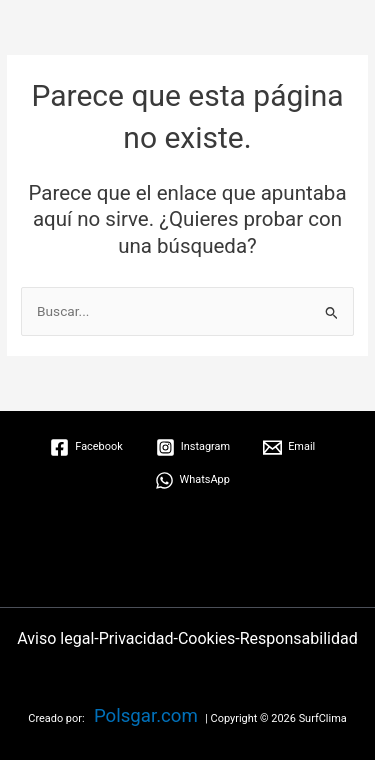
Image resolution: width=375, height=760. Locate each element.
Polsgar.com (146, 716)
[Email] (289, 447)
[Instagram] (193, 447)
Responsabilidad (299, 638)
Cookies (206, 638)
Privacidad (136, 638)
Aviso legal (55, 638)
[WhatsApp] (192, 480)
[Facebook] (86, 447)
